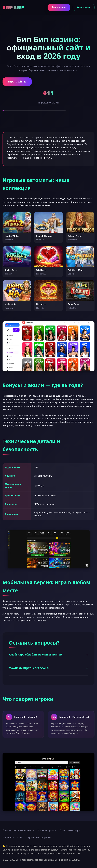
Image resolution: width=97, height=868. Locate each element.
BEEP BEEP (13, 7)
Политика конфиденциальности (18, 830)
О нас (20, 837)
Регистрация (84, 7)
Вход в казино (59, 7)
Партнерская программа (39, 837)
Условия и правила (47, 830)
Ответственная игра (70, 830)
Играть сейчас (17, 82)
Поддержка (8, 837)
